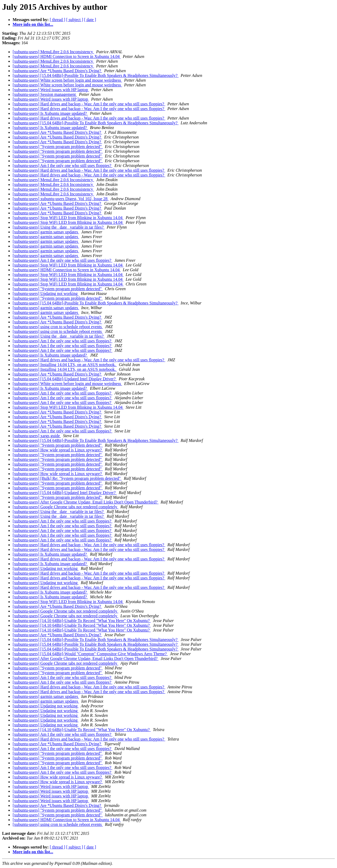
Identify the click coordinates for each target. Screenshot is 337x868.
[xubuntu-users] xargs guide (37, 436)
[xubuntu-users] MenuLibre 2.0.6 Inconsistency (53, 52)
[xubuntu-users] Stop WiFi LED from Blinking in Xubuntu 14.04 (68, 218)
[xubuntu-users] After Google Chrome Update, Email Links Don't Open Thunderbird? (86, 502)
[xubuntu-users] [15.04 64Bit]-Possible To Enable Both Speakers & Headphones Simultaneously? (96, 75)
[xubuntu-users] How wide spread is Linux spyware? (58, 450)
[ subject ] (75, 20)
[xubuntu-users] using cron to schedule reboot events (58, 327)
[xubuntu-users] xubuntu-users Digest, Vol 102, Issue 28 (61, 199)
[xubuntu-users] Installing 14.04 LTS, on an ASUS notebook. (65, 365)
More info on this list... (33, 24)
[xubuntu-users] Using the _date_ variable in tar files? (59, 227)
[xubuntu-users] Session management (45, 94)
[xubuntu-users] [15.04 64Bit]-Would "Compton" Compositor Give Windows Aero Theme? (90, 654)
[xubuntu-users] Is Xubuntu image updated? (50, 113)
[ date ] (90, 20)
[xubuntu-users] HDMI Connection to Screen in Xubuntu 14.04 (67, 56)
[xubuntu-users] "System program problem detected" (58, 147)
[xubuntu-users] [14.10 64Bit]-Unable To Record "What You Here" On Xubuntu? (82, 621)
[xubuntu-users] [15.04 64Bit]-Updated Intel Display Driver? (65, 379)
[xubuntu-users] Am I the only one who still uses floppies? (63, 166)
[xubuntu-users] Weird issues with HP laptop (51, 90)
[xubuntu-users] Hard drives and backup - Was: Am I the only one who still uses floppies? (89, 104)
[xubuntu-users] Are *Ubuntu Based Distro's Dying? (57, 71)
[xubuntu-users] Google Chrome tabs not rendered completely (65, 507)
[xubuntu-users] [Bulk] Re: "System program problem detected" (67, 478)
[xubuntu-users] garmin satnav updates (46, 232)
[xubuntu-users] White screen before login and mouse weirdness (67, 80)
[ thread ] (58, 20)
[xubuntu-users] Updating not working (46, 294)
